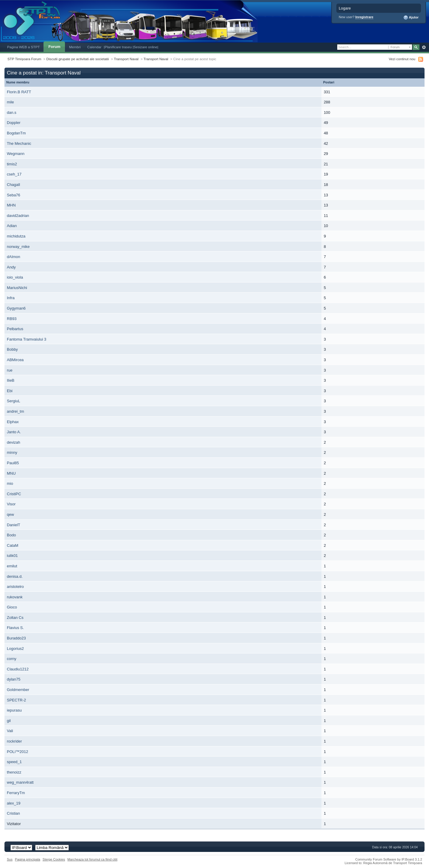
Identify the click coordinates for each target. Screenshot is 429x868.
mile (10, 102)
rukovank (15, 597)
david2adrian (18, 216)
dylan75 (14, 679)
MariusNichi (17, 288)
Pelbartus (15, 329)
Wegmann (16, 154)
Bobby (12, 349)
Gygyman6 (16, 308)
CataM (13, 545)
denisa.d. (15, 576)
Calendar (94, 47)
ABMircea (15, 360)
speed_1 (14, 762)
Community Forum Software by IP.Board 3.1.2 (389, 859)
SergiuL (13, 401)
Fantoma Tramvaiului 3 (27, 339)
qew (10, 514)
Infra (11, 298)
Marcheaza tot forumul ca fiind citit (92, 859)
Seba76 (14, 195)
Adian (12, 226)
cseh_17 (14, 174)
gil (9, 721)
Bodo (11, 535)
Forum (54, 47)
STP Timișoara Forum (24, 59)
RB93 (12, 319)
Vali (10, 731)
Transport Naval (126, 59)
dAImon (14, 257)
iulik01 (12, 556)
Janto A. (14, 432)
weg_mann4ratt (20, 782)
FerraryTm (16, 793)
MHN (11, 205)
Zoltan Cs (15, 618)
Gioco (12, 607)
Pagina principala (28, 859)
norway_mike (18, 247)
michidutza (16, 236)
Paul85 (13, 463)
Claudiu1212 (18, 669)
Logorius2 (15, 649)
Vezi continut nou (402, 59)
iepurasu (14, 710)
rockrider (14, 741)
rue (10, 370)
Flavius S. (15, 628)
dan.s (12, 112)
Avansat (424, 47)
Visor (11, 504)
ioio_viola (15, 277)
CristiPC (14, 494)
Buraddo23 (16, 638)
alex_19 (14, 803)
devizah (14, 442)
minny (12, 452)
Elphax (13, 422)
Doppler (14, 123)
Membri (75, 47)
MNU (11, 473)
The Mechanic (19, 143)
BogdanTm (16, 133)
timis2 (12, 164)
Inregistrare (365, 17)
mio (10, 483)
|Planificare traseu (118, 47)
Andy (11, 267)
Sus (10, 859)
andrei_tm (15, 411)
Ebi (10, 391)
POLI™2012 (18, 752)
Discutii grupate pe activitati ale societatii (78, 59)
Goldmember (18, 690)
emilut (12, 566)
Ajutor (411, 18)
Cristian (13, 813)
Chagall (13, 185)
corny (12, 659)
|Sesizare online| (145, 47)
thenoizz (14, 772)
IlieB (11, 380)
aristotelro (15, 587)
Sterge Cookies (54, 859)
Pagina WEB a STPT (23, 47)
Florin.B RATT (19, 92)
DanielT (14, 525)
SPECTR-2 (16, 700)
